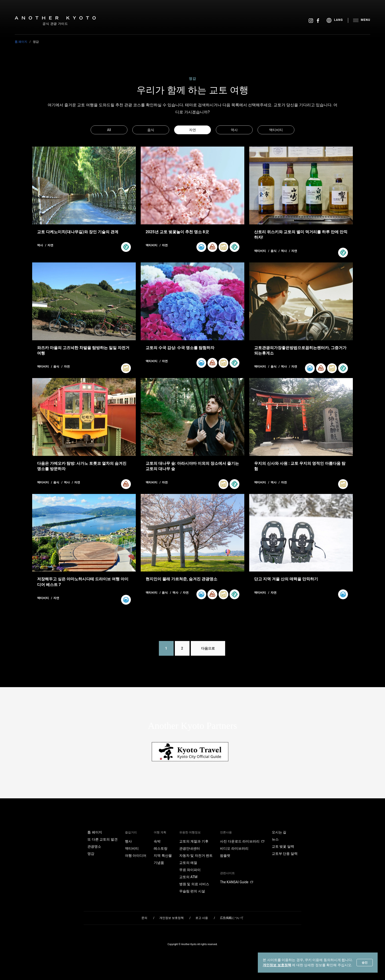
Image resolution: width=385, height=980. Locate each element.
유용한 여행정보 (190, 832)
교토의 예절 (188, 863)
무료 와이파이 (190, 870)
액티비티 (276, 130)
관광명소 (94, 846)
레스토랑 (161, 848)
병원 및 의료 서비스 (194, 884)
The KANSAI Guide (237, 882)
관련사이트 (227, 873)
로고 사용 (202, 918)
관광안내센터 (190, 848)
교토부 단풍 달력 (285, 854)
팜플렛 (225, 856)
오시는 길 (279, 832)
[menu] (337, 20)
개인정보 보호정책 (277, 965)
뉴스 (275, 839)
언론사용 (226, 832)
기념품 (159, 863)
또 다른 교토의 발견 (102, 839)
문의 (144, 918)
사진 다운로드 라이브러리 (242, 841)
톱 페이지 (21, 42)
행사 (128, 841)
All (109, 130)
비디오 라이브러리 (234, 848)
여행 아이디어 (136, 856)
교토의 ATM (188, 877)
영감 (91, 854)
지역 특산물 (163, 856)
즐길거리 (131, 832)
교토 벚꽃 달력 (283, 846)
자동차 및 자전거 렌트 (196, 856)
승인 (365, 963)
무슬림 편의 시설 (192, 891)
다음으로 (208, 648)
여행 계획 (160, 832)
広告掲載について (232, 918)
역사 (234, 130)
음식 (151, 130)
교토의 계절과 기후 (194, 841)
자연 (192, 130)
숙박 (157, 841)
